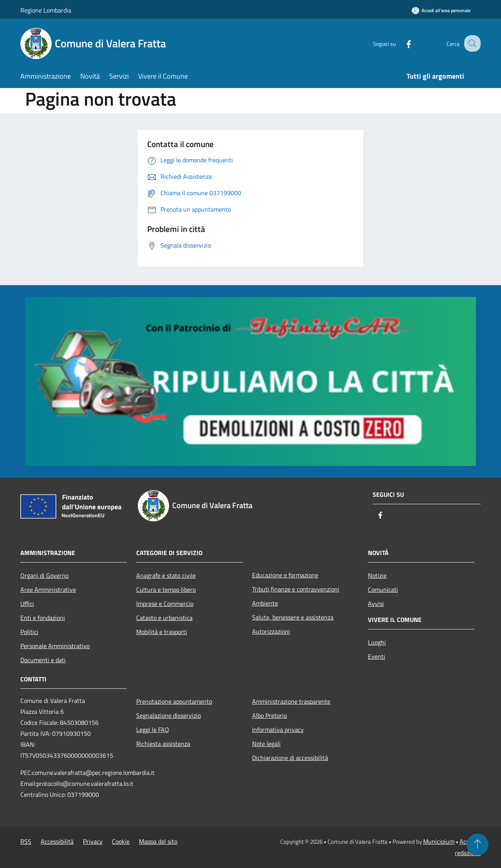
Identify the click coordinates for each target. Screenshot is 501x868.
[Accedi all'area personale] (441, 10)
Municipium (439, 841)
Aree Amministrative (48, 589)
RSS (26, 841)
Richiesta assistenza (163, 744)
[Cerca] (471, 43)
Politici (29, 632)
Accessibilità (57, 841)
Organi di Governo (44, 575)
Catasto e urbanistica (164, 618)
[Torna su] (478, 845)
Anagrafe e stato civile (166, 575)
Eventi (377, 656)
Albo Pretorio (269, 715)
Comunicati (383, 589)
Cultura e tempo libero (166, 589)
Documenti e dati (43, 660)
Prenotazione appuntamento (174, 701)
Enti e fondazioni (43, 618)
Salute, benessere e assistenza (293, 617)
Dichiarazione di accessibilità (290, 758)
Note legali (266, 744)
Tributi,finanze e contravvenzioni (296, 589)
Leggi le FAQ (153, 730)
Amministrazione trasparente (291, 701)
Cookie (121, 841)
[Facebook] (402, 43)
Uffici (27, 604)
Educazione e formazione (285, 575)
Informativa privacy (278, 730)
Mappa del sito (158, 841)
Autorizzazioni (271, 631)
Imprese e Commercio (165, 604)
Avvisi (376, 604)
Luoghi (377, 642)
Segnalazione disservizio (169, 715)
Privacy (93, 841)
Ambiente (265, 603)
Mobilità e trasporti (162, 632)
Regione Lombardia (46, 10)
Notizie (377, 575)
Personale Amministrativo (55, 646)
